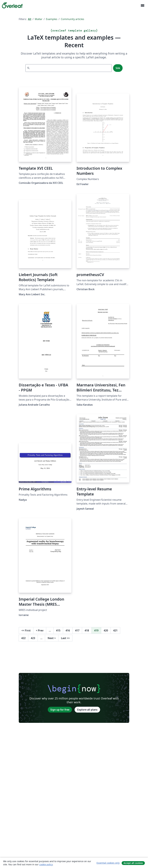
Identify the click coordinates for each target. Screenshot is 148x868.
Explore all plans (87, 710)
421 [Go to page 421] (115, 630)
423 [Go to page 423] (33, 638)
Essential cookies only (108, 863)
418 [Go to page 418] (87, 630)
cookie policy (46, 864)
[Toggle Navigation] (142, 5)
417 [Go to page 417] (77, 630)
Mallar (39, 19)
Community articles (72, 19)
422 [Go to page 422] (23, 638)
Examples (52, 19)
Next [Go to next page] (52, 638)
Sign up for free (60, 710)
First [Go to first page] (26, 630)
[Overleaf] (12, 5)
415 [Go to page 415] (58, 630)
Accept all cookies (133, 863)
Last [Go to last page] (65, 638)
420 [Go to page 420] (106, 630)
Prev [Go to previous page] (40, 630)
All (30, 19)
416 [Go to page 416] (68, 630)
